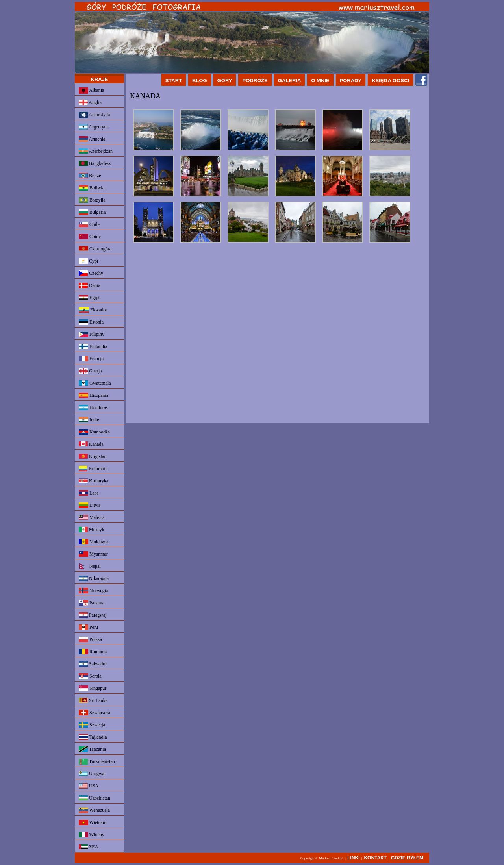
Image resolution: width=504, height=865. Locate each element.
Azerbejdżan (96, 151)
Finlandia (93, 346)
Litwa (90, 505)
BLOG (200, 81)
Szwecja (92, 725)
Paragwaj (93, 615)
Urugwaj (92, 774)
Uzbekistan (94, 798)
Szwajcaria (94, 713)
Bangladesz (95, 163)
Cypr (89, 261)
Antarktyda (94, 115)
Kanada (91, 444)
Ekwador (93, 310)
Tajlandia (93, 737)
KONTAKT (375, 858)
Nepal (90, 566)
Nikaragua (94, 578)
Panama (92, 603)
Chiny (90, 237)
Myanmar (93, 554)
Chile (89, 224)
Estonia (91, 322)
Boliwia (92, 188)
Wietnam (93, 822)
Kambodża (94, 432)
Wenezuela (94, 810)
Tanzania (92, 749)
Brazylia (92, 200)
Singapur (93, 688)
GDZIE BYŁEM (407, 858)
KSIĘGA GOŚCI (390, 81)
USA (89, 786)
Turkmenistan (97, 762)
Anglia (90, 102)
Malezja (92, 517)
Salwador (93, 664)
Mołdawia (94, 542)
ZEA (88, 847)
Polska (90, 639)
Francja (91, 359)
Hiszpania (94, 395)
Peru (88, 627)
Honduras (93, 407)
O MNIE (320, 81)
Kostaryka (94, 481)
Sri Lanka (93, 700)
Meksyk (92, 530)
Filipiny (92, 334)
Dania (90, 285)
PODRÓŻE (255, 81)
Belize (90, 176)
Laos (89, 493)
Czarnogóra (95, 249)
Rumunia (93, 652)
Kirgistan (93, 456)
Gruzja (90, 371)
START (174, 81)
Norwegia (93, 591)
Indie (89, 420)
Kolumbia (93, 469)
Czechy (91, 273)
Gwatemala (95, 383)
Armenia (92, 139)
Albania (91, 91)
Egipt (89, 298)
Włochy (92, 835)
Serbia (90, 676)
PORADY (351, 81)
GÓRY (225, 81)
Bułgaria (92, 212)
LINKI (353, 858)
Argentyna (94, 127)
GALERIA (290, 81)
